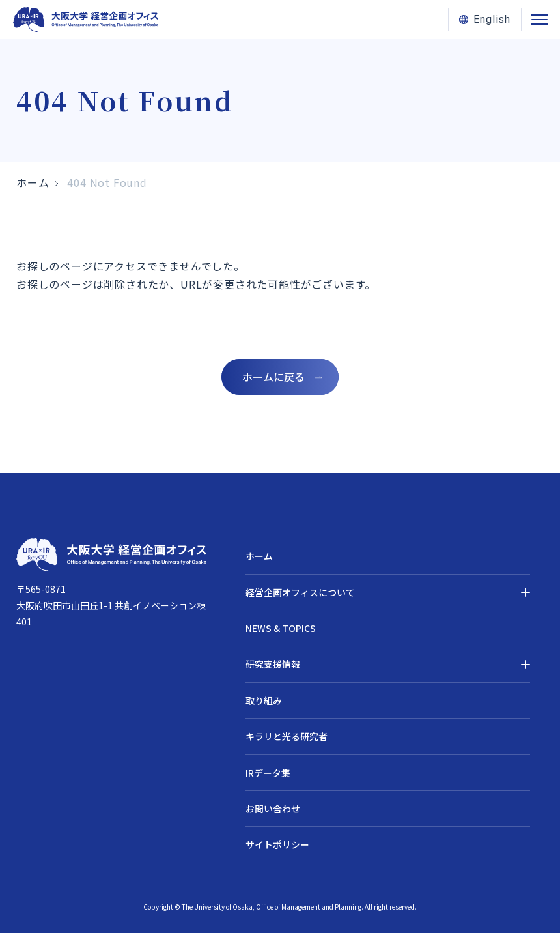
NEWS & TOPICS (281, 628)
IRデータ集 (268, 773)
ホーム (33, 182)
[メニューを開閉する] (539, 20)
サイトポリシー (277, 844)
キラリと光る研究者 (287, 736)
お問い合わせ (273, 809)
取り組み (264, 700)
